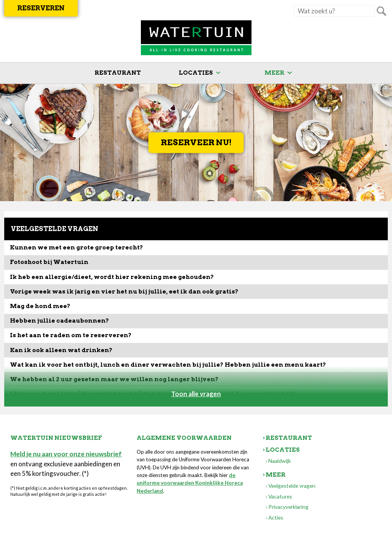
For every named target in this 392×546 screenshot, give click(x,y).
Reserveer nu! (196, 143)
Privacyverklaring (288, 507)
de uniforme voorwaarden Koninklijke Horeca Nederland (190, 483)
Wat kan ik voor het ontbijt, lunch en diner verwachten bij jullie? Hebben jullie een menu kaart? (168, 365)
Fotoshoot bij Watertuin (49, 262)
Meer (274, 73)
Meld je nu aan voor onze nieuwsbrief (66, 454)
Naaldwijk (280, 461)
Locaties (196, 73)
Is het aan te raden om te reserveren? (71, 335)
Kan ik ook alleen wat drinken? (61, 350)
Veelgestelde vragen (292, 486)
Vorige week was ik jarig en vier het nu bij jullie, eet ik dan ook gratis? (124, 291)
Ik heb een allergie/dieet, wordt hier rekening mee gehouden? (112, 277)
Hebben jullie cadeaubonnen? (60, 321)
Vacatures (280, 496)
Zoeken (381, 11)
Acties (276, 517)
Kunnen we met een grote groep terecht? (77, 247)
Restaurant (118, 73)
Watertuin (196, 38)
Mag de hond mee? (40, 306)
